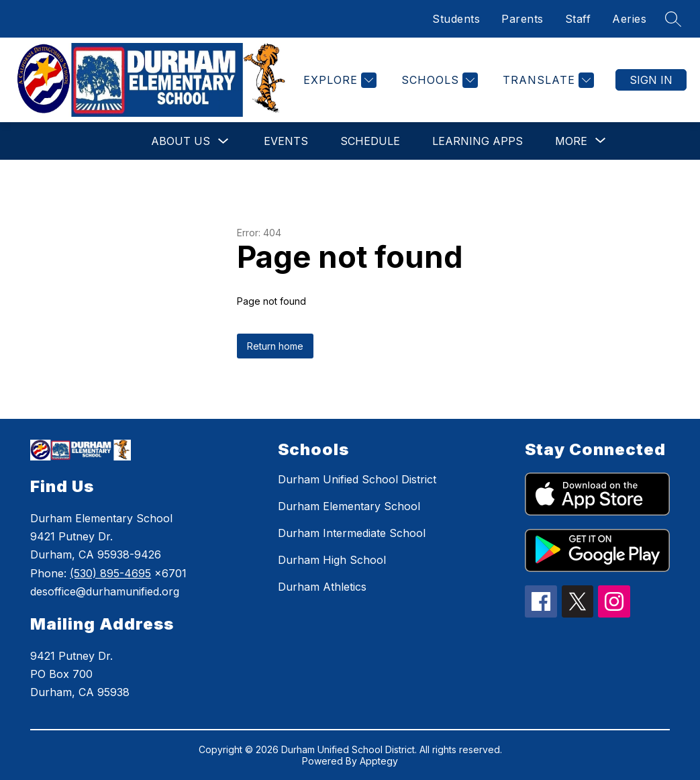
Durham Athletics (322, 587)
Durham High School (332, 560)
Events (286, 141)
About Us (181, 141)
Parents (522, 19)
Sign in (651, 80)
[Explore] (338, 80)
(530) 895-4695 (110, 573)
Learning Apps (478, 141)
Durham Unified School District (357, 479)
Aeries (629, 19)
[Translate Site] (547, 80)
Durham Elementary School (349, 506)
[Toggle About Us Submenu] (223, 141)
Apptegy (379, 761)
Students (456, 19)
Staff (578, 19)
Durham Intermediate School (352, 533)
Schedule (370, 141)
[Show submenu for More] (571, 141)
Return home (275, 346)
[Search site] (673, 19)
